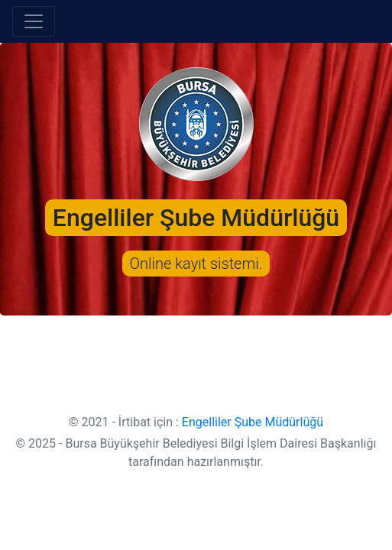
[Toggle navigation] (34, 21)
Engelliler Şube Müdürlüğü (253, 422)
